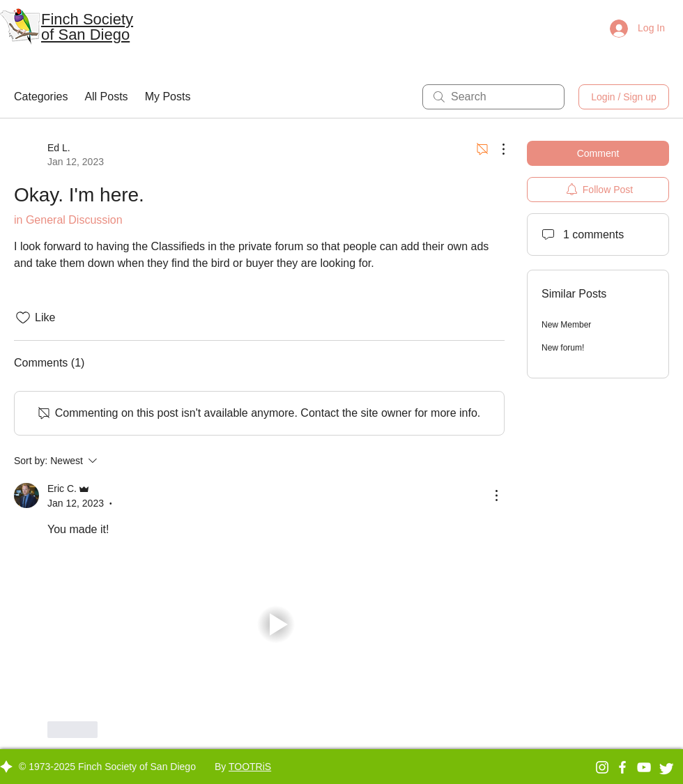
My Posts (168, 97)
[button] (276, 624)
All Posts (106, 97)
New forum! (563, 348)
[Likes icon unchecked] (23, 318)
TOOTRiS (250, 767)
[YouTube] (644, 767)
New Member (566, 325)
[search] (493, 97)
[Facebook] (622, 767)
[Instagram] (602, 767)
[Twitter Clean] (666, 769)
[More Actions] (496, 149)
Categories (41, 97)
